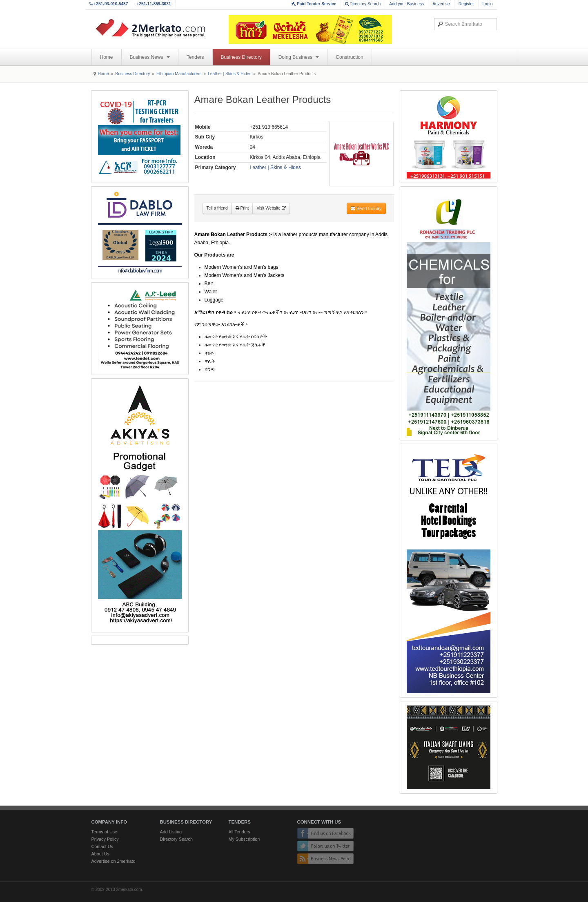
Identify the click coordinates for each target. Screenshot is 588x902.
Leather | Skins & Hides (229, 74)
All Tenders (239, 832)
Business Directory (241, 57)
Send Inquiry (366, 208)
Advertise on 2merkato (114, 861)
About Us (100, 854)
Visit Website (271, 208)
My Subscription (244, 839)
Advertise (441, 4)
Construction (349, 57)
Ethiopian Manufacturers (179, 74)
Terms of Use (105, 832)
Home (107, 57)
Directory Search (363, 4)
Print (242, 208)
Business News (150, 57)
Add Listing (171, 832)
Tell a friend (217, 208)
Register (466, 4)
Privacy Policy (105, 839)
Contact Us (102, 846)
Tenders (195, 57)
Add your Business (406, 4)
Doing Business (299, 57)
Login (488, 4)
